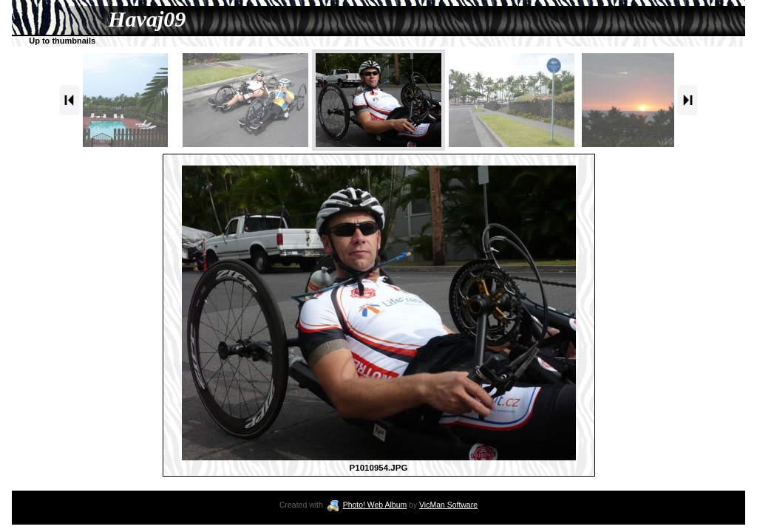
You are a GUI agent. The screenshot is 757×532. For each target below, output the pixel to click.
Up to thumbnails (62, 41)
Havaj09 (147, 19)
